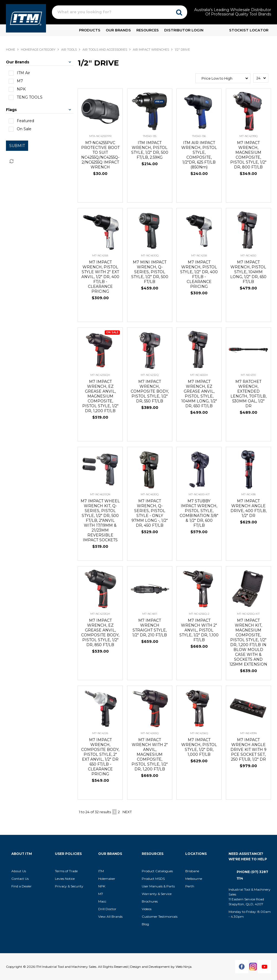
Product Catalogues (157, 871)
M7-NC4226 (100, 733)
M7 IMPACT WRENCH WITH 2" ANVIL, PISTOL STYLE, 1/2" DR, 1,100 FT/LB (199, 630)
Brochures (150, 901)
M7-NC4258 (199, 255)
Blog (145, 924)
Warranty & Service (157, 894)
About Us (19, 871)
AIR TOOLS (69, 50)
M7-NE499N (248, 733)
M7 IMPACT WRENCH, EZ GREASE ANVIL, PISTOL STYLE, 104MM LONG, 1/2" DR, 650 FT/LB (199, 394)
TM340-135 (150, 136)
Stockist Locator (249, 30)
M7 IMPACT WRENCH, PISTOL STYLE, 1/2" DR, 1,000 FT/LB (199, 747)
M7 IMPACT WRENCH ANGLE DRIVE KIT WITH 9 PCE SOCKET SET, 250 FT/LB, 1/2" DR (248, 750)
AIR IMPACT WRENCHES (151, 50)
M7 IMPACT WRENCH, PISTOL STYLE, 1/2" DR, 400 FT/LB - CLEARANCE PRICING (199, 274)
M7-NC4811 (150, 614)
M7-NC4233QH (100, 614)
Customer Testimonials (160, 916)
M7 (101, 894)
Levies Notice (65, 879)
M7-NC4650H (199, 375)
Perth (190, 886)
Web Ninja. (184, 967)
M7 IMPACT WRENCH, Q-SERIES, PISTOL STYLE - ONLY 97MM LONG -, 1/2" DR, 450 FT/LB (150, 513)
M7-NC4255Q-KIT (248, 614)
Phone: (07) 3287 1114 (252, 875)
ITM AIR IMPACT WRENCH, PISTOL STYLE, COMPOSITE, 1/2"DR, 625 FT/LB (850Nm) (199, 155)
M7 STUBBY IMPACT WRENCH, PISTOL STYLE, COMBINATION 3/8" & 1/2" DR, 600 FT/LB (199, 513)
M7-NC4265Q (150, 733)
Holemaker (107, 879)
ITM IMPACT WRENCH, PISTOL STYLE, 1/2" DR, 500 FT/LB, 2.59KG (150, 150)
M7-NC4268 (100, 255)
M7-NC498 (248, 494)
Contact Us (20, 879)
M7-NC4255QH (100, 375)
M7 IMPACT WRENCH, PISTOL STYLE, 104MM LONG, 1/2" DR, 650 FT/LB (248, 272)
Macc (102, 901)
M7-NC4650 (248, 255)
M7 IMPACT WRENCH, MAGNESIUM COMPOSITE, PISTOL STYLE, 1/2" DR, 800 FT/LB (248, 155)
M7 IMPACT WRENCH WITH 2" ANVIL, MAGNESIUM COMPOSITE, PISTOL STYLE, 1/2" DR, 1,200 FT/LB (150, 754)
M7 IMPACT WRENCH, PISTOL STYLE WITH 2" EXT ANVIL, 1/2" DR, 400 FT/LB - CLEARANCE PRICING (100, 277)
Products (90, 30)
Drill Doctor (107, 909)
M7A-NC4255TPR (100, 136)
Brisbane (192, 871)
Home (11, 50)
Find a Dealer (22, 886)
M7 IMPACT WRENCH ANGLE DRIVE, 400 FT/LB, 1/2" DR (248, 508)
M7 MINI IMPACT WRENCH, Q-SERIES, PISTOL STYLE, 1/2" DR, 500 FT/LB (150, 272)
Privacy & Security (70, 886)
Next (127, 812)
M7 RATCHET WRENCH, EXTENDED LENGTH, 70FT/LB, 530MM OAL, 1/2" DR (248, 394)
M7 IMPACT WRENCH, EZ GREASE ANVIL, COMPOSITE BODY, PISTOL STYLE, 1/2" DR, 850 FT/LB (100, 633)
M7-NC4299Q (248, 136)
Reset (11, 161)
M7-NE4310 (248, 375)
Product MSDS (153, 879)
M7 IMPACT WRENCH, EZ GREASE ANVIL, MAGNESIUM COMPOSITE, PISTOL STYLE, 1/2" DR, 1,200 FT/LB (100, 396)
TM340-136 (199, 136)
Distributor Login (184, 30)
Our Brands (118, 30)
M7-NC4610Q (150, 255)
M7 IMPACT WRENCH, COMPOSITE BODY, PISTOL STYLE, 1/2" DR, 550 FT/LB (150, 391)
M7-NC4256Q (199, 733)
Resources (148, 30)
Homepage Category (38, 50)
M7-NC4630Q (150, 494)
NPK (102, 886)
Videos (147, 909)
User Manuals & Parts (158, 886)
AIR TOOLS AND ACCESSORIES (105, 50)
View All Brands (110, 916)
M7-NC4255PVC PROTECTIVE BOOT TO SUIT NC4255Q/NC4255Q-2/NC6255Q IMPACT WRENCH (100, 155)
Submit (17, 146)
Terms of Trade (66, 871)
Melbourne (194, 879)
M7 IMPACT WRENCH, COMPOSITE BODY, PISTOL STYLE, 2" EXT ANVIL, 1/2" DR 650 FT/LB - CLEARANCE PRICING (100, 757)
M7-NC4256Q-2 (199, 614)
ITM (101, 871)
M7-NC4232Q (150, 375)
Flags (11, 110)
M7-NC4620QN (100, 494)
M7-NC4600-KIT (199, 494)
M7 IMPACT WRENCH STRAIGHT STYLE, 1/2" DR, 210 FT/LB (150, 628)
